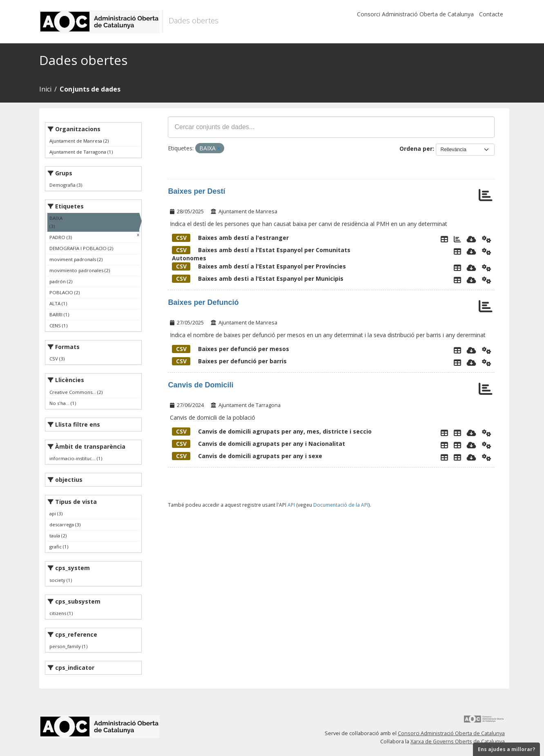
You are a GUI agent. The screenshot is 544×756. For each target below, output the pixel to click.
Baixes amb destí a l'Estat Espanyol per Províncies (259, 266)
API (291, 505)
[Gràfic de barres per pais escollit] (457, 239)
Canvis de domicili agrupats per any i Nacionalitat (259, 444)
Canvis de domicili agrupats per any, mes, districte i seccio (272, 431)
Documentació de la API (341, 505)
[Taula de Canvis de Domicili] (457, 433)
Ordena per (416, 149)
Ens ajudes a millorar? (506, 749)
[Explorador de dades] (444, 239)
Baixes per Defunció (203, 302)
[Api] (487, 239)
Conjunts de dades (90, 89)
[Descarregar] (472, 239)
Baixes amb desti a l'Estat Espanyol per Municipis (258, 278)
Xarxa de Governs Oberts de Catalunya (458, 741)
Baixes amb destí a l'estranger (230, 238)
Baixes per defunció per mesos (231, 349)
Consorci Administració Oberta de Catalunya (415, 14)
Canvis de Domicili (201, 385)
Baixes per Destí (196, 191)
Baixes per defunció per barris (229, 361)
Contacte (491, 14)
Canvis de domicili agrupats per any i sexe (247, 456)
